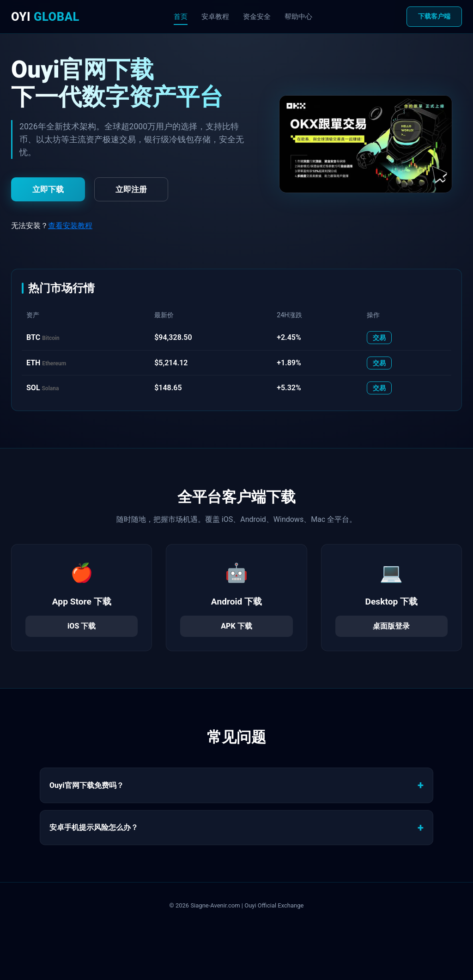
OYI (45, 17)
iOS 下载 (82, 626)
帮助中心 (298, 17)
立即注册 (131, 189)
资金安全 (257, 17)
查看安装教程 (70, 226)
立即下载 (48, 189)
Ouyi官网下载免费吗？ (87, 785)
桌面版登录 (391, 626)
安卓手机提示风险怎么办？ (94, 827)
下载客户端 (434, 16)
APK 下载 (236, 626)
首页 (181, 17)
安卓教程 (215, 17)
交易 (379, 338)
